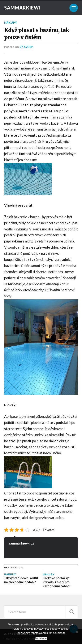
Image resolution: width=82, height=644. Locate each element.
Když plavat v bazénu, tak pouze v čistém (37, 34)
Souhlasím (41, 638)
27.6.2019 (26, 47)
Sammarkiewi (22, 8)
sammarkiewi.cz (21, 543)
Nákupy (11, 23)
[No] (77, 632)
